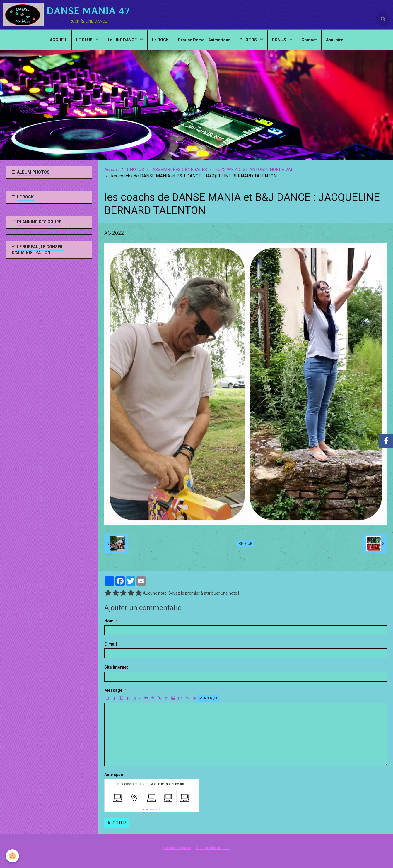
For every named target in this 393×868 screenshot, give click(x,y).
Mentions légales (177, 848)
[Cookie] (12, 856)
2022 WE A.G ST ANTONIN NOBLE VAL (254, 170)
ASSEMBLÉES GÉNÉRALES (180, 170)
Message (113, 690)
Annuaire (335, 40)
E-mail (111, 644)
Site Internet (116, 667)
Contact (309, 40)
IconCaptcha (150, 809)
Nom (109, 621)
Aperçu (208, 698)
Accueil (111, 170)
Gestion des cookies (213, 848)
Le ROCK (160, 40)
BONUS (280, 40)
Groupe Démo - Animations (204, 40)
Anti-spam (114, 775)
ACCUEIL (58, 40)
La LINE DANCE (123, 40)
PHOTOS (249, 40)
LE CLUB (85, 40)
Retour (246, 544)
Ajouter (117, 823)
